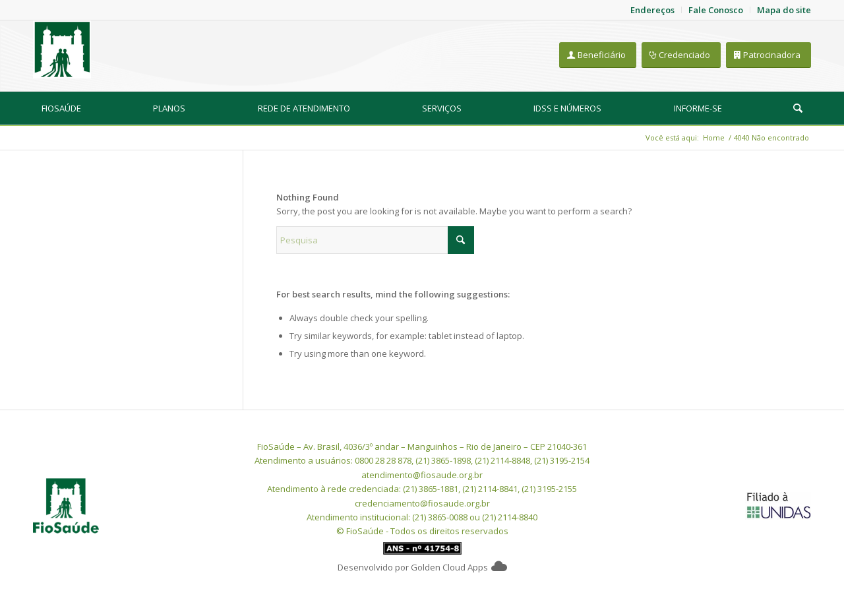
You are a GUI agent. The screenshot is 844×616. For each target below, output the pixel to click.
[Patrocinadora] (769, 55)
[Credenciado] (681, 55)
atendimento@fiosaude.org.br (422, 475)
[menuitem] (61, 108)
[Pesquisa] (798, 108)
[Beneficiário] (598, 55)
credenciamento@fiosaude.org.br (422, 503)
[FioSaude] (62, 49)
